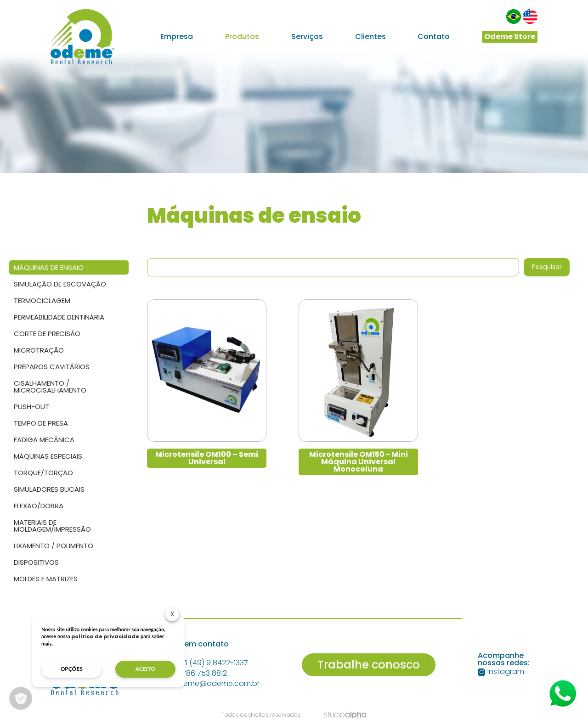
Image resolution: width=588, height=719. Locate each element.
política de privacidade (105, 636)
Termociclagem (42, 301)
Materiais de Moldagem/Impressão (52, 526)
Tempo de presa (41, 423)
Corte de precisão (47, 334)
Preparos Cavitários (52, 367)
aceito (145, 669)
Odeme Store (510, 37)
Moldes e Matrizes (46, 579)
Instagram (501, 672)
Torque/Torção (43, 473)
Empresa (177, 37)
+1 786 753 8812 (195, 674)
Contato (434, 37)
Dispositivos (36, 562)
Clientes (370, 37)
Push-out (31, 407)
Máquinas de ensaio (49, 267)
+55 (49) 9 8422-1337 (206, 663)
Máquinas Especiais (48, 456)
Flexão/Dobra (39, 506)
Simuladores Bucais (49, 489)
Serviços (307, 37)
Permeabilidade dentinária (59, 317)
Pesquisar (547, 267)
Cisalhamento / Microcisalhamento (50, 387)
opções (72, 669)
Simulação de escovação (60, 284)
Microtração (39, 350)
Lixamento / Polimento (54, 546)
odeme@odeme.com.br (212, 684)
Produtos (242, 37)
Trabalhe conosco (369, 665)
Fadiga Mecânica (44, 440)
